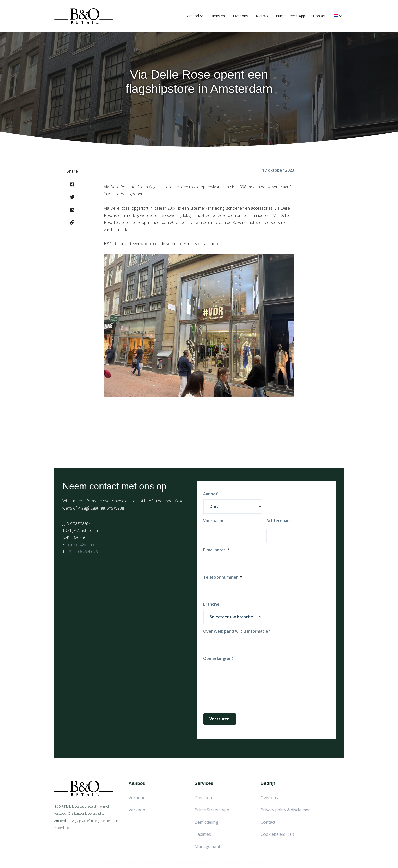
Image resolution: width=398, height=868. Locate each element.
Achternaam (278, 521)
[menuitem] (338, 16)
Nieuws (262, 16)
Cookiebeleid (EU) (277, 834)
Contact (319, 16)
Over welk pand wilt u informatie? (237, 631)
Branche (211, 604)
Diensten (218, 16)
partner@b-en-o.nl (83, 545)
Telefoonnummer (223, 577)
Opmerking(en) (218, 658)
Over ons (241, 16)
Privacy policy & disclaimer (285, 810)
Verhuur (137, 798)
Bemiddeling (206, 822)
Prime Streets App (291, 16)
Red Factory (288, 861)
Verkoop (137, 810)
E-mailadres (217, 550)
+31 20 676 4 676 (82, 552)
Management (208, 846)
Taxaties (203, 834)
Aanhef (210, 494)
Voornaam (213, 521)
